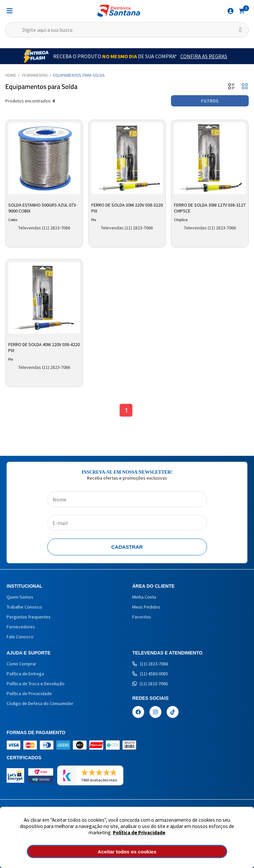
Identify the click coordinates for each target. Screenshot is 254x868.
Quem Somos (20, 597)
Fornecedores (21, 627)
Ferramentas (35, 75)
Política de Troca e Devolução (36, 684)
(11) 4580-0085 (150, 674)
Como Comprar (21, 664)
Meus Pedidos (146, 607)
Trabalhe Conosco (24, 607)
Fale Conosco (20, 637)
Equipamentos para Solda (79, 75)
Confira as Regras (204, 56)
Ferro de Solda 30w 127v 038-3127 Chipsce (210, 208)
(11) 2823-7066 (150, 664)
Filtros (210, 101)
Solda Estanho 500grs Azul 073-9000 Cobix (43, 208)
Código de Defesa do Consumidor (40, 703)
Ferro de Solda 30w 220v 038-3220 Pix (127, 208)
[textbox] (127, 30)
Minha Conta (144, 597)
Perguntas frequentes (29, 617)
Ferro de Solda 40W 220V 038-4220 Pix (44, 347)
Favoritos (142, 617)
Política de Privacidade (139, 832)
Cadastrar (127, 547)
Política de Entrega (25, 674)
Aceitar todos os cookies (127, 852)
